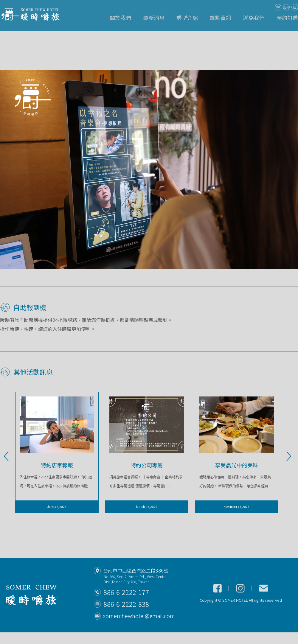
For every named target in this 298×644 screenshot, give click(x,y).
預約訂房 (287, 18)
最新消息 (154, 18)
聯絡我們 (254, 18)
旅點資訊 (221, 18)
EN (287, 7)
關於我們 (120, 18)
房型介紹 (187, 18)
